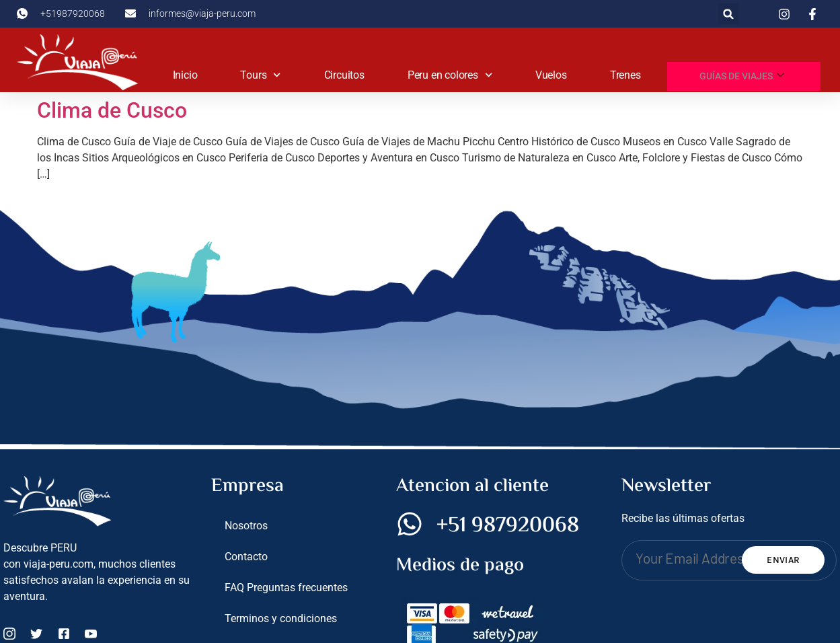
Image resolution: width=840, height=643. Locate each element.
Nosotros (246, 526)
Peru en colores (450, 75)
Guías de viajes (742, 76)
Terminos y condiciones (281, 618)
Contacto (246, 557)
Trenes (625, 75)
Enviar (783, 560)
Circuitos (344, 75)
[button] (729, 14)
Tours (260, 75)
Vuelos (551, 75)
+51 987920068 (508, 526)
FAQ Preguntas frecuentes (286, 588)
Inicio (185, 75)
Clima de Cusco (112, 110)
